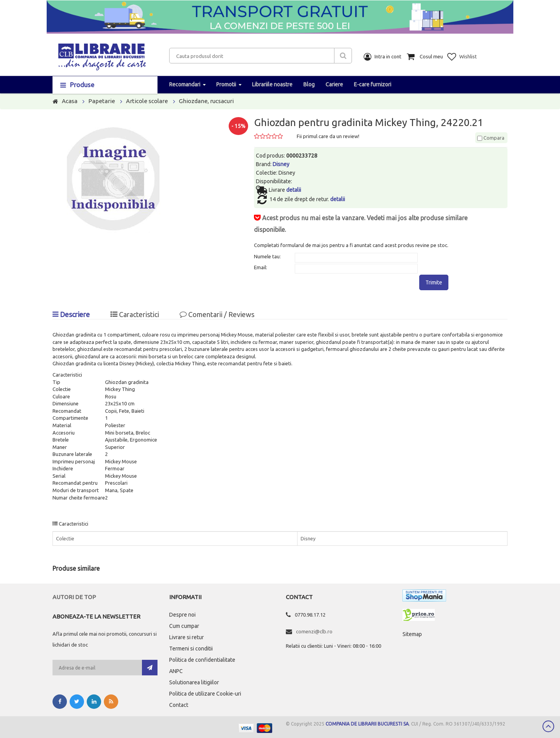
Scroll (548, 726)
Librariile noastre (272, 84)
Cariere (334, 84)
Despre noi (182, 615)
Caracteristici (135, 314)
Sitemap (412, 634)
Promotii (226, 84)
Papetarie (102, 101)
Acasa (70, 101)
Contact (179, 705)
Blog (309, 84)
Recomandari (185, 84)
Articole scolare (147, 101)
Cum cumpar (184, 626)
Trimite (434, 282)
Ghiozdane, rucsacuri (206, 101)
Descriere (71, 314)
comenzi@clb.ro (314, 631)
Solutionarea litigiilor (194, 682)
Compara (491, 138)
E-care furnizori (373, 84)
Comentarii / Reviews (217, 314)
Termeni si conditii (191, 649)
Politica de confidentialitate (202, 660)
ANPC (176, 671)
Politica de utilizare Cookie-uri (205, 694)
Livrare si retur (186, 637)
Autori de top (74, 597)
